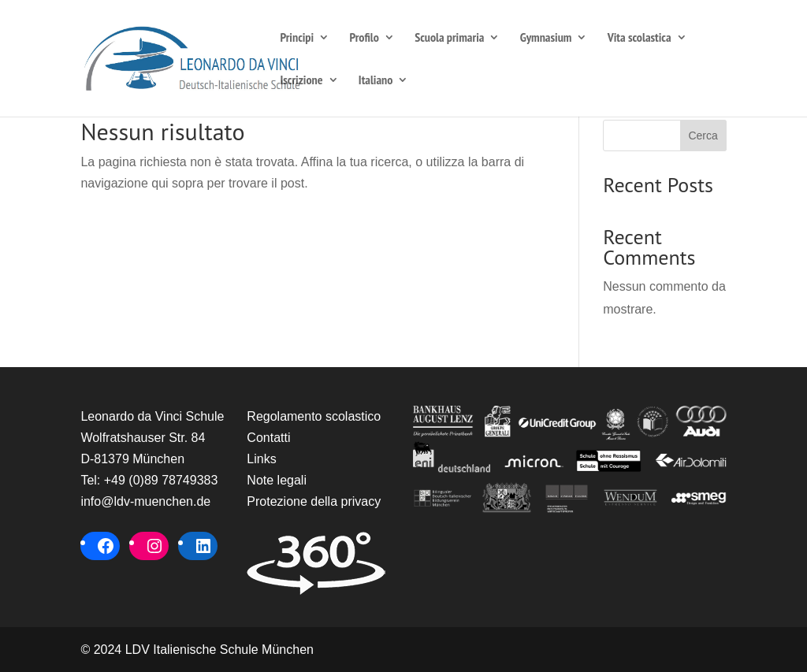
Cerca (703, 136)
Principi (297, 38)
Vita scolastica (640, 38)
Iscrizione (301, 81)
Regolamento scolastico (314, 416)
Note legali (277, 480)
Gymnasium (546, 38)
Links (261, 459)
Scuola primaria (449, 38)
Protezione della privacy (314, 501)
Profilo (364, 38)
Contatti (268, 438)
